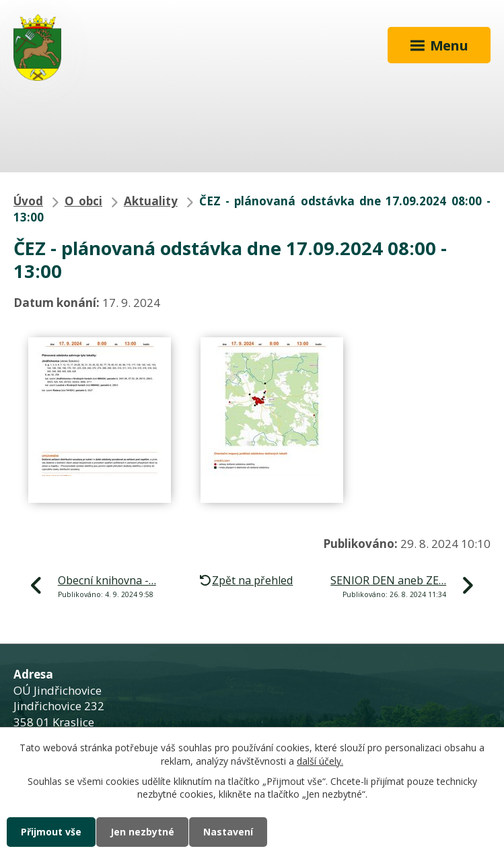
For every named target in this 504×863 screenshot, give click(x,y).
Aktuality (151, 201)
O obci (83, 201)
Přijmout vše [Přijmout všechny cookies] (51, 832)
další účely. (320, 761)
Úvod (28, 201)
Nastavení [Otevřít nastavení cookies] (228, 832)
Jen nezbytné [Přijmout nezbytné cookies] (142, 832)
